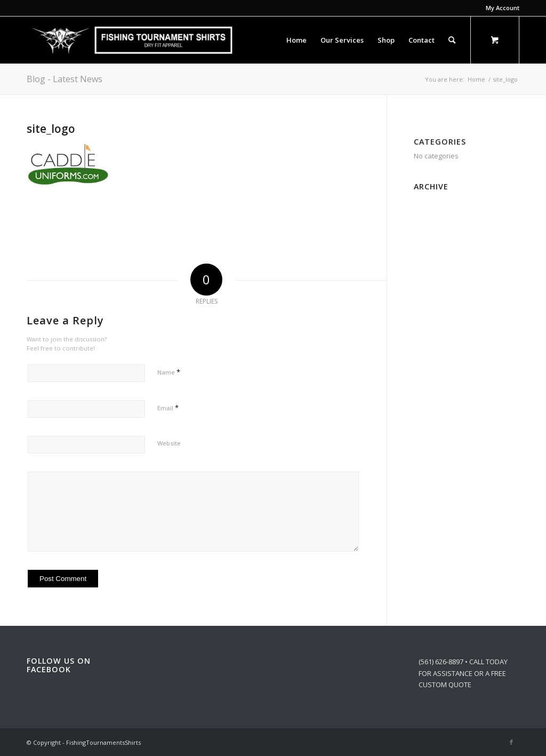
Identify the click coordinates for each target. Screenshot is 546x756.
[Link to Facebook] (511, 742)
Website (169, 443)
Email (168, 408)
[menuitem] (500, 8)
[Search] (452, 40)
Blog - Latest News (65, 79)
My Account (503, 8)
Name (169, 372)
